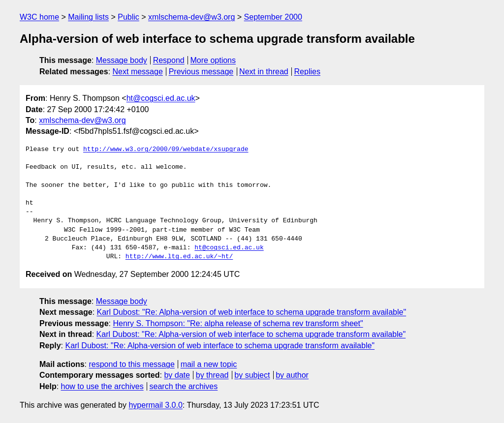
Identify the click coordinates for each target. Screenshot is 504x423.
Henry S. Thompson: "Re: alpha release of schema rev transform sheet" (238, 323)
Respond (169, 60)
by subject (252, 375)
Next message (138, 72)
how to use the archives (102, 386)
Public (128, 17)
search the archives (184, 386)
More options (213, 60)
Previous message (201, 72)
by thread (212, 375)
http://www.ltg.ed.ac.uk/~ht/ (179, 257)
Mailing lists (88, 17)
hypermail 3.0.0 (155, 405)
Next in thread (264, 72)
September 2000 (273, 17)
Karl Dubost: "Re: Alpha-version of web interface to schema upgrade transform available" (252, 312)
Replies (307, 72)
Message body (122, 60)
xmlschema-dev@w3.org (191, 17)
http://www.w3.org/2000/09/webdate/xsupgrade (166, 150)
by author (292, 375)
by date (177, 375)
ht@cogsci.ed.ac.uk (161, 98)
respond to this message (131, 364)
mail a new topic (209, 364)
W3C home (39, 17)
